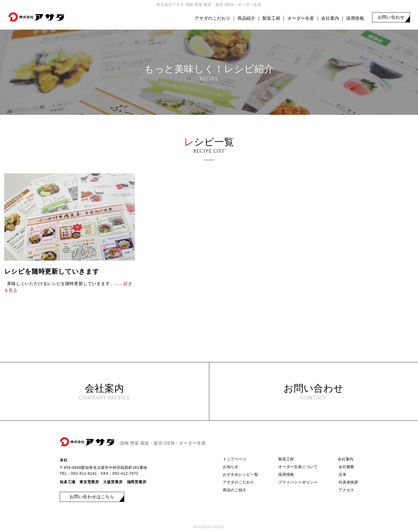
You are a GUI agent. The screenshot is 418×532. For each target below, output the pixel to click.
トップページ (235, 459)
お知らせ (231, 467)
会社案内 (330, 18)
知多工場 (68, 482)
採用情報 (355, 18)
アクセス (346, 490)
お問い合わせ (391, 17)
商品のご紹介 (235, 490)
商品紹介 (246, 18)
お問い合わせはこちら (92, 497)
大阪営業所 (113, 482)
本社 (64, 460)
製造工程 (271, 18)
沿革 (343, 474)
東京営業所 (89, 482)
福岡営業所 (137, 482)
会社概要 (346, 467)
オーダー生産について (298, 467)
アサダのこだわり (212, 18)
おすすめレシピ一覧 (241, 474)
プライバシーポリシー (298, 482)
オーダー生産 (301, 18)
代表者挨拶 (348, 482)
